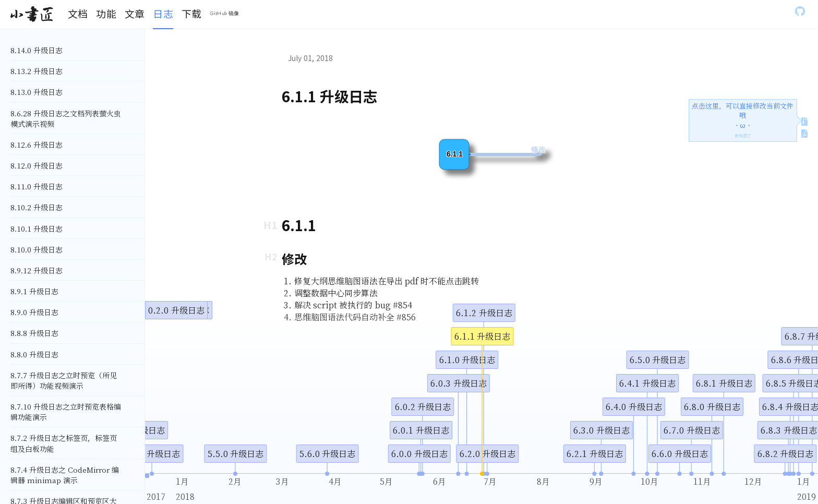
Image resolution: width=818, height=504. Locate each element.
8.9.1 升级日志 (34, 291)
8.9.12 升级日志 (37, 270)
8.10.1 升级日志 (37, 229)
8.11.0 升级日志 (37, 186)
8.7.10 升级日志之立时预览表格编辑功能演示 (66, 412)
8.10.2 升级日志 (37, 207)
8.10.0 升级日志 (37, 249)
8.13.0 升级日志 (37, 92)
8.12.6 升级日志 (37, 145)
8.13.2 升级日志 (37, 71)
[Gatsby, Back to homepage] (32, 15)
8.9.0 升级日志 (34, 312)
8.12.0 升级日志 (37, 165)
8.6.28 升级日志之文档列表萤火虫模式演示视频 (66, 118)
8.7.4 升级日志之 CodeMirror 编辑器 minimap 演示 (65, 475)
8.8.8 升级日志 (34, 333)
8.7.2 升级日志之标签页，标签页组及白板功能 (64, 443)
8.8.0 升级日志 (34, 354)
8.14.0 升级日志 (37, 50)
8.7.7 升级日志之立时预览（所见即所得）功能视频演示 (64, 380)
